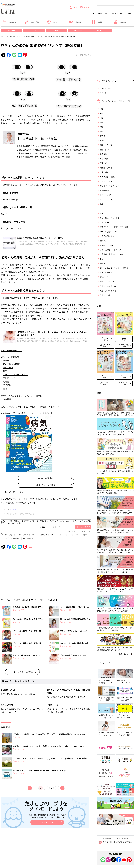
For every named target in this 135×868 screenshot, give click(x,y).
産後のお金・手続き (108, 177)
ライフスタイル (106, 181)
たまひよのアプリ (107, 282)
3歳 (75, 319)
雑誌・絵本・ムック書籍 (110, 218)
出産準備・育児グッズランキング (113, 254)
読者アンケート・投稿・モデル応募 (114, 227)
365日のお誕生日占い (109, 232)
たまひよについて (107, 213)
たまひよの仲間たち (108, 286)
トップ (3, 36)
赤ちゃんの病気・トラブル (26, 535)
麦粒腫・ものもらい (12, 378)
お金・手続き (32, 22)
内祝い (84, 8)
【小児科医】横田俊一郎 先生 (37, 138)
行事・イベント (106, 163)
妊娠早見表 (9, 22)
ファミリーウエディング (110, 186)
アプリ (34, 30)
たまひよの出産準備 (108, 291)
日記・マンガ (105, 195)
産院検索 (103, 241)
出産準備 (75, 22)
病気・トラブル (106, 145)
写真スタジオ (101, 30)
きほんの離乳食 (106, 272)
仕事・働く (104, 172)
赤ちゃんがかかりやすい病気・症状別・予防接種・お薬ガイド (30, 407)
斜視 (5, 371)
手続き (103, 263)
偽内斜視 (7, 399)
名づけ (52, 22)
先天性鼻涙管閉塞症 (12, 364)
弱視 (46, 275)
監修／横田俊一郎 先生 (11, 351)
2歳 (72, 535)
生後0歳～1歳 (105, 89)
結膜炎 (6, 360)
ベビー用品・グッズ (108, 159)
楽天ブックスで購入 (46, 485)
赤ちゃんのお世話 (30, 36)
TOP (92, 13)
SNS (56, 30)
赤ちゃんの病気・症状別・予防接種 (114, 268)
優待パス (120, 22)
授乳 (102, 131)
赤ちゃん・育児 (117, 13)
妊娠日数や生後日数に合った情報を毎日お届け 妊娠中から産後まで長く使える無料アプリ (47, 816)
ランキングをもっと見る (22, 672)
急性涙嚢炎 (8, 368)
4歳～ (102, 127)
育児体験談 (104, 190)
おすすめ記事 (15, 539)
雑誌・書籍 (11, 30)
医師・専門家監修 (28, 539)
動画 (102, 204)
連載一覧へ (123, 654)
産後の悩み (104, 150)
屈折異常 (7, 385)
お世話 (103, 140)
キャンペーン (79, 30)
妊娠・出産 (103, 13)
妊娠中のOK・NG (107, 245)
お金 (102, 259)
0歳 (60, 535)
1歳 (66, 535)
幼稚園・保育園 (106, 168)
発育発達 (85, 535)
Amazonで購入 (46, 478)
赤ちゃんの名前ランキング (111, 250)
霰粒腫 (6, 382)
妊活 (130, 13)
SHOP (73, 8)
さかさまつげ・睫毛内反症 (15, 375)
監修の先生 (104, 277)
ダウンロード (47, 822)
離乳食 (97, 22)
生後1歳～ (104, 93)
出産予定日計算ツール (109, 236)
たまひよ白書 (105, 295)
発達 (6, 539)
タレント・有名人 (107, 200)
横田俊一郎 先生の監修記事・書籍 (55, 157)
